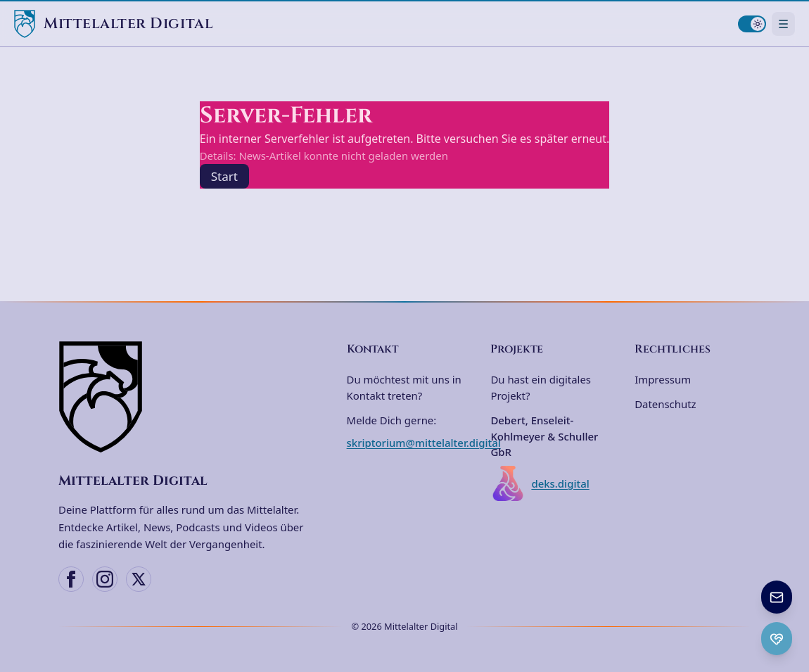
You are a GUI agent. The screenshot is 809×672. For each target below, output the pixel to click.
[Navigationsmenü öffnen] (783, 24)
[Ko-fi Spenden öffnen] (777, 639)
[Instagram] (105, 579)
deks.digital (540, 483)
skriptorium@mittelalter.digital (424, 443)
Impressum (663, 379)
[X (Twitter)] (139, 579)
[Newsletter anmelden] (777, 597)
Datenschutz (665, 404)
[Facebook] (71, 579)
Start (224, 176)
